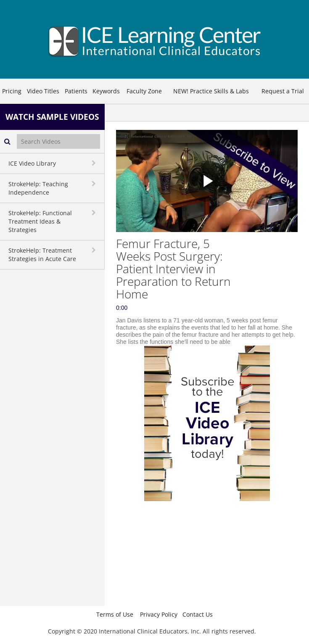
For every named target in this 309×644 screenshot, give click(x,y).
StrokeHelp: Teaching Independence (38, 188)
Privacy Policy (159, 614)
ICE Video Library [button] (32, 163)
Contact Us (198, 614)
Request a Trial (283, 91)
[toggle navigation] (95, 163)
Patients (76, 91)
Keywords (106, 91)
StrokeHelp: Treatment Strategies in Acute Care (42, 255)
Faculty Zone (144, 91)
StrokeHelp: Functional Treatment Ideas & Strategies (40, 221)
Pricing (12, 91)
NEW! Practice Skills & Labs (211, 91)
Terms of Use (115, 614)
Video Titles (43, 91)
